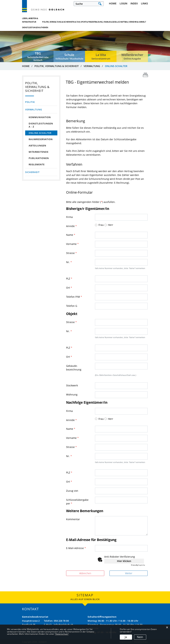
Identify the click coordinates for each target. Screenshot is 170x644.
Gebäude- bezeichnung (74, 368)
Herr (111, 225)
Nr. (69, 262)
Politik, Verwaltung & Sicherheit (55, 20)
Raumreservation (41, 139)
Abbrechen (85, 573)
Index (134, 3)
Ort (69, 288)
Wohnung (72, 394)
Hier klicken (124, 561)
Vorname (72, 244)
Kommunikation (40, 117)
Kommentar (73, 519)
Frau (101, 225)
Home (113, 3)
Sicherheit (32, 172)
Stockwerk (72, 385)
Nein (140, 637)
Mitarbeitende (39, 152)
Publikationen (39, 158)
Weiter (129, 573)
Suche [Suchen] (100, 4)
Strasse (71, 253)
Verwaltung (34, 109)
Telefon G (72, 306)
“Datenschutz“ (62, 634)
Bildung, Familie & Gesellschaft (97, 20)
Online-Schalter (43, 133)
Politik (30, 102)
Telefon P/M (74, 297)
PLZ (69, 279)
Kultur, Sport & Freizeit (76, 20)
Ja (126, 637)
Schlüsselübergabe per (77, 502)
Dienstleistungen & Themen (137, 20)
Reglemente (37, 164)
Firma (69, 217)
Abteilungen (37, 146)
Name (71, 235)
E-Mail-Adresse (76, 548)
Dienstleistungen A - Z (41, 125)
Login (123, 3)
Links (144, 3)
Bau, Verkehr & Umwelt (118, 20)
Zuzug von (72, 491)
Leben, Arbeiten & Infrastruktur (30, 20)
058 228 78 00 (61, 621)
